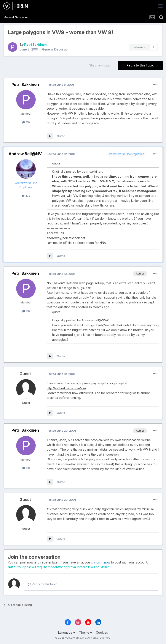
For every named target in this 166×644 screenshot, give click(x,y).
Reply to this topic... (44, 584)
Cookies (102, 632)
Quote (61, 136)
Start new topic (100, 65)
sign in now (102, 562)
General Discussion (56, 49)
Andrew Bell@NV (25, 154)
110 (26, 122)
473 (26, 196)
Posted (60, 85)
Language (67, 632)
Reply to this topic (140, 65)
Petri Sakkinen (35, 45)
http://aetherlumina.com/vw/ (66, 388)
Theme (85, 632)
